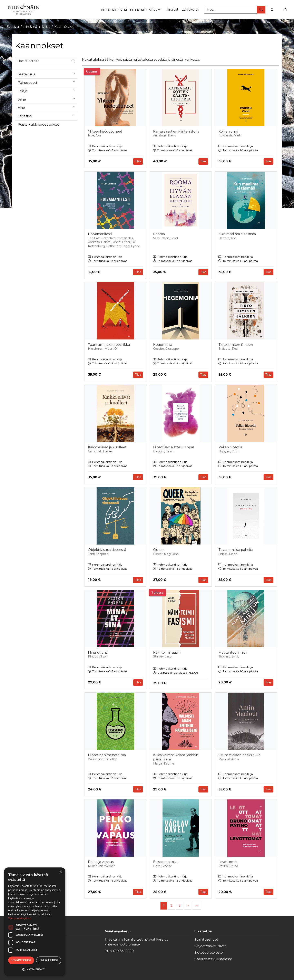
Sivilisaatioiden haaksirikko (239, 755)
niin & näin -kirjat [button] (146, 9)
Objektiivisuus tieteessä (107, 550)
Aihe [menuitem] (47, 107)
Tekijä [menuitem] (47, 90)
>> (197, 906)
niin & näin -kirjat (37, 27)
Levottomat (228, 862)
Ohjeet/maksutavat (210, 946)
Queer (159, 550)
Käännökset (64, 27)
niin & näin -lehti (114, 9)
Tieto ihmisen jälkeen (236, 345)
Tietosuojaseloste (209, 953)
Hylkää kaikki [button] (49, 960)
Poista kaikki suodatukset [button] (38, 124)
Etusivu (13, 27)
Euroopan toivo (166, 862)
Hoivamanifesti (100, 234)
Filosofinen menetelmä (107, 755)
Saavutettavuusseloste (213, 959)
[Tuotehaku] (235, 10)
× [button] (61, 872)
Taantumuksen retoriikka (109, 345)
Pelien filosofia (230, 447)
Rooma (159, 234)
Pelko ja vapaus (101, 862)
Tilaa (138, 161)
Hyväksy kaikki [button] (21, 960)
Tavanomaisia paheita (236, 550)
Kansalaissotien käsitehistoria (176, 131)
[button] (35, 969)
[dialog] (35, 922)
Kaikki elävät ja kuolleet (107, 447)
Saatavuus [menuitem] (47, 73)
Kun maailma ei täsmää (237, 234)
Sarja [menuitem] (47, 98)
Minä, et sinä (98, 652)
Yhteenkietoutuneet (105, 131)
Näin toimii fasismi (167, 652)
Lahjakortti (190, 9)
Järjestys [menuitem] (47, 115)
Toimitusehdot (206, 939)
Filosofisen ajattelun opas (174, 447)
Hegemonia (163, 345)
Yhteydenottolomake (122, 944)
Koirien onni (228, 131)
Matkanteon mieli (233, 652)
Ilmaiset (172, 9)
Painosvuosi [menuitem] (47, 82)
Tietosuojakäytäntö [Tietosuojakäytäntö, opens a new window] (20, 918)
